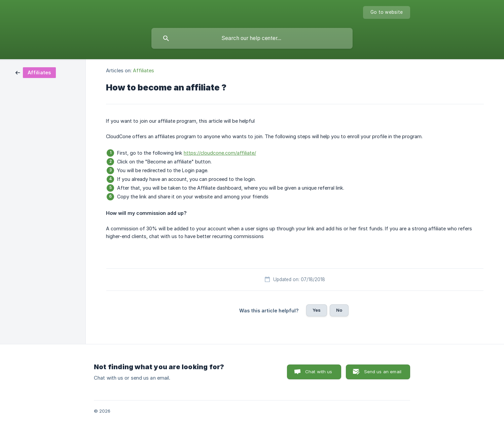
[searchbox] (252, 38)
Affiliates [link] (143, 70)
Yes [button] (317, 310)
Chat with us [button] (319, 372)
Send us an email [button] (383, 372)
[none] (387, 12)
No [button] (339, 310)
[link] (36, 72)
